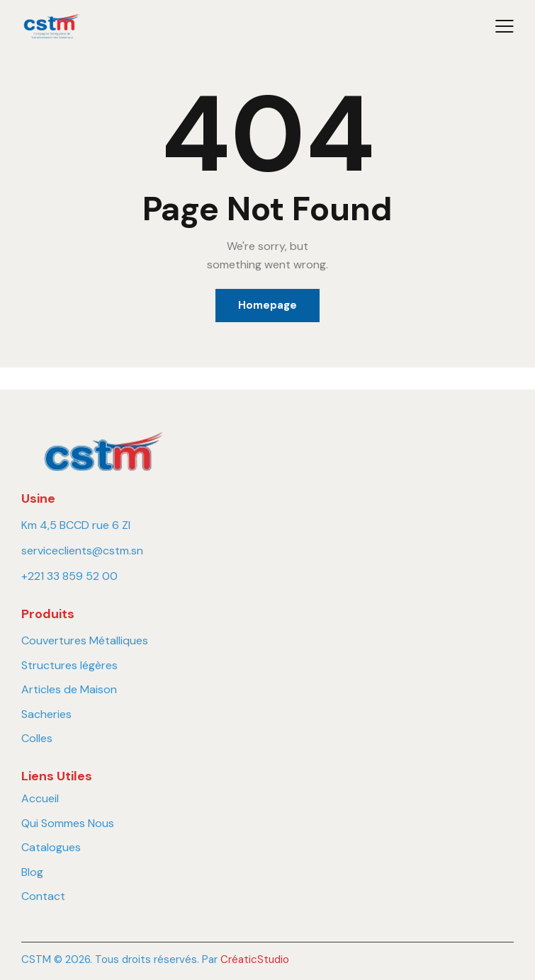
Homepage (267, 305)
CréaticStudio (255, 959)
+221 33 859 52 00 (69, 576)
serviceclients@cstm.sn (82, 551)
